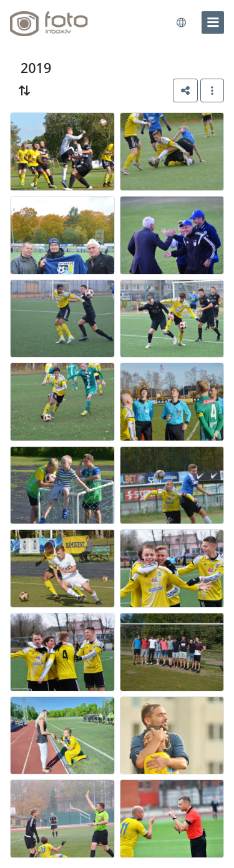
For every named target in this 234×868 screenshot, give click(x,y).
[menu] (213, 22)
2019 (36, 68)
